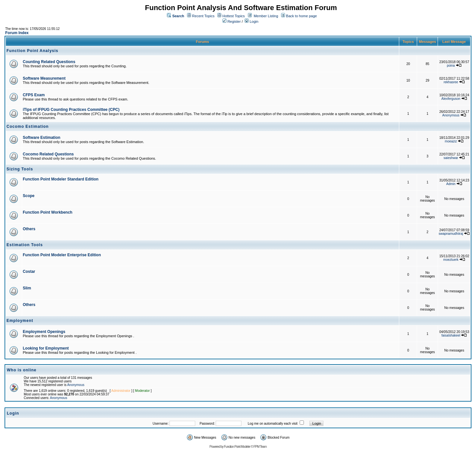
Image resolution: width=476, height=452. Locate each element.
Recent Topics (203, 16)
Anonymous (451, 115)
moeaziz (451, 141)
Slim (27, 288)
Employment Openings (44, 332)
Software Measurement (44, 78)
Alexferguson (451, 99)
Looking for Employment (46, 348)
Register (232, 21)
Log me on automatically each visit (273, 424)
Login (252, 21)
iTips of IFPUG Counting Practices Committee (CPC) (71, 110)
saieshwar (451, 158)
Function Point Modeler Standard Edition (61, 179)
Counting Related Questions (49, 62)
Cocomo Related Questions (48, 154)
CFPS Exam (34, 95)
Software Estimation (41, 138)
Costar (29, 272)
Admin (451, 184)
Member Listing (266, 16)
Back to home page (301, 16)
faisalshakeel (451, 335)
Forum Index (17, 33)
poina (451, 66)
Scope (29, 196)
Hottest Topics (233, 16)
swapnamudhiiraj (451, 234)
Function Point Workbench (48, 212)
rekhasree (451, 82)
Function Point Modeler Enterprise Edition (62, 255)
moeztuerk (451, 260)
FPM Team (260, 447)
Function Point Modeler (237, 447)
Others (29, 229)
